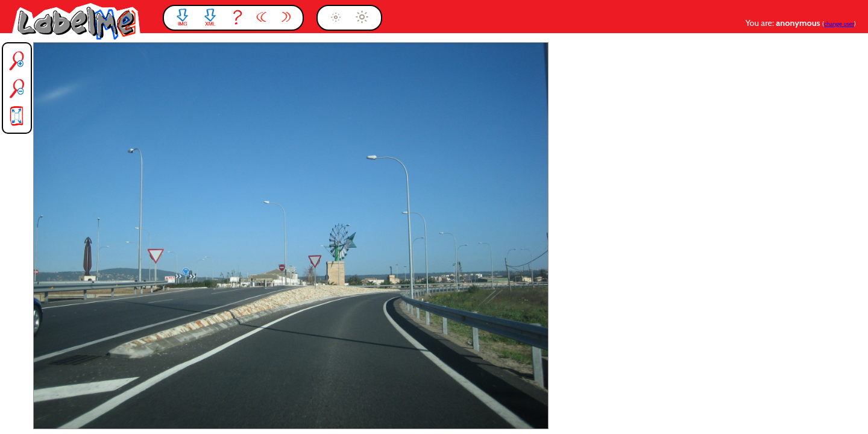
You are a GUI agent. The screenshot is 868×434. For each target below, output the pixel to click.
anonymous (799, 23)
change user (839, 24)
